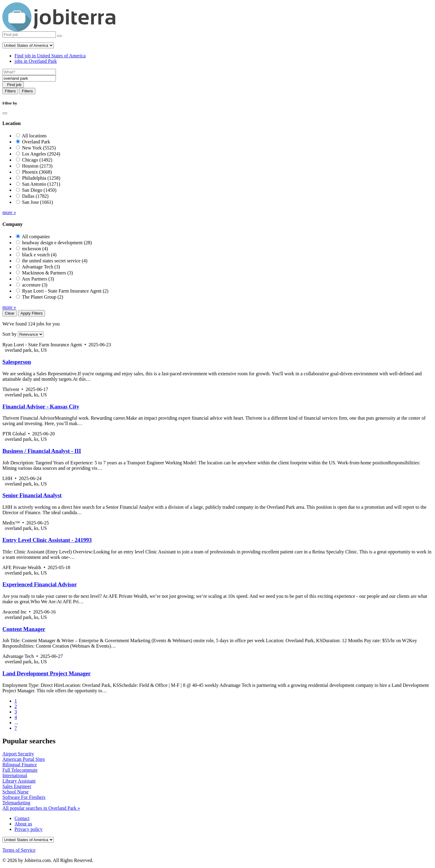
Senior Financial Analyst (32, 495)
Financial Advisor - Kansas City (41, 407)
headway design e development (57, 243)
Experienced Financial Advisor (40, 584)
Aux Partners (38, 279)
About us (23, 824)
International (15, 775)
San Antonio (41, 184)
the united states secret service (55, 261)
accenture (35, 285)
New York (39, 148)
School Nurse (16, 792)
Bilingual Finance (20, 765)
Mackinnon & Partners (47, 273)
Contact (22, 818)
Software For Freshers (24, 797)
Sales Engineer (17, 786)
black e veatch (39, 255)
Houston (37, 166)
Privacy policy (29, 829)
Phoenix (37, 172)
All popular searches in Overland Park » (41, 808)
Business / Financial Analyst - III (42, 451)
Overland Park (36, 142)
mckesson (35, 249)
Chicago (37, 160)
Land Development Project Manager (47, 673)
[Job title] (29, 72)
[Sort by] (31, 334)
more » (9, 212)
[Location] (29, 78)
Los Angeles (41, 154)
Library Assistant (19, 781)
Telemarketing (16, 803)
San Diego (39, 190)
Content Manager (24, 629)
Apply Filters (32, 313)
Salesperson (17, 362)
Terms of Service (19, 850)
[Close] (5, 113)
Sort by (10, 334)
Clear (10, 313)
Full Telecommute (20, 770)
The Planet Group (43, 297)
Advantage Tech (41, 267)
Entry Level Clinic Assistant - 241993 (47, 540)
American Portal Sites (24, 759)
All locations (34, 136)
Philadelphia (41, 178)
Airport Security (18, 754)
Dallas (35, 196)
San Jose (37, 202)
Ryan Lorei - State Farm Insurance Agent (65, 291)
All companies (36, 237)
